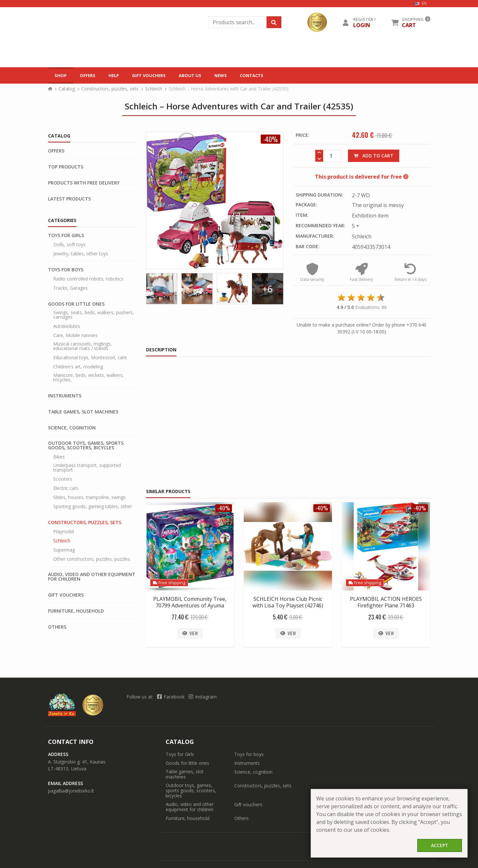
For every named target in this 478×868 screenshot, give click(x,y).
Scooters (63, 452)
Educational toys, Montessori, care (90, 331)
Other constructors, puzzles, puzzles (92, 532)
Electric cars (66, 461)
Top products (66, 140)
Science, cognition (72, 401)
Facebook (172, 670)
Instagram (203, 670)
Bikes (59, 430)
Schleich (154, 62)
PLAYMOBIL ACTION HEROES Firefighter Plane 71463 (386, 575)
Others (57, 600)
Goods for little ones (76, 277)
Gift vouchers (149, 45)
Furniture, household (76, 584)
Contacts (252, 45)
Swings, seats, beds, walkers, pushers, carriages (94, 288)
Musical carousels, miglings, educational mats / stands (83, 319)
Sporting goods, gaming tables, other (93, 480)
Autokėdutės (67, 299)
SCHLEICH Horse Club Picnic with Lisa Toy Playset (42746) (288, 575)
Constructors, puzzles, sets (110, 62)
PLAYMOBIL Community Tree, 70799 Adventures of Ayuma (190, 575)
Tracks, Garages (70, 261)
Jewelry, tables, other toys (81, 227)
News (221, 45)
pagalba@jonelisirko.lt (71, 764)
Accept (440, 845)
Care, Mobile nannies (75, 309)
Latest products (69, 172)
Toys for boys (66, 243)
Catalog (67, 62)
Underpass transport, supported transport (87, 441)
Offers (88, 45)
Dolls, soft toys (69, 218)
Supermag (64, 523)
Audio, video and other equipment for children (92, 550)
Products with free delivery (84, 156)
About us (190, 45)
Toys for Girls (66, 209)
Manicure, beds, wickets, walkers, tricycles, (89, 351)
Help (114, 45)
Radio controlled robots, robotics (88, 252)
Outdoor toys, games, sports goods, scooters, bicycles (86, 419)
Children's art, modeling (78, 340)
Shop (61, 45)
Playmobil (64, 505)
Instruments (65, 369)
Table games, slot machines (83, 385)
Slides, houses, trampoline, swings (90, 471)
